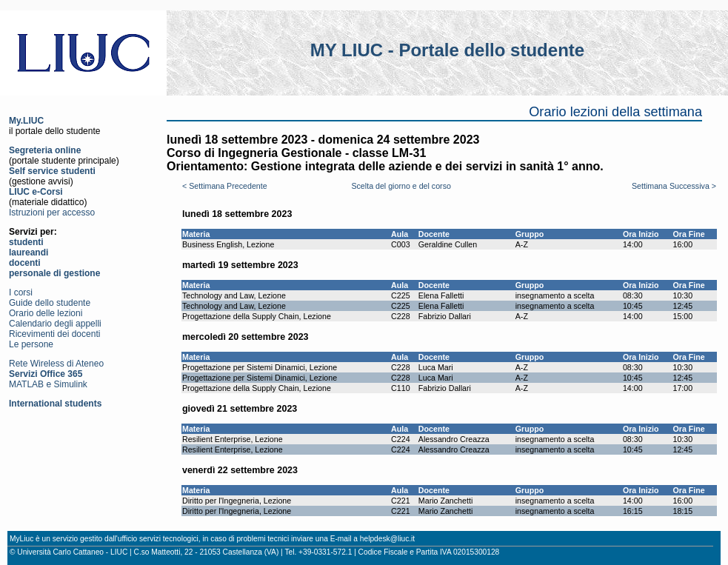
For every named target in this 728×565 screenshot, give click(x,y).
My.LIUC (26, 121)
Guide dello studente (50, 303)
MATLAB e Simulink (48, 384)
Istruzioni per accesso (52, 213)
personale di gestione (54, 273)
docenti (25, 263)
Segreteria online (45, 150)
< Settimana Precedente (225, 186)
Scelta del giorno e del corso (401, 186)
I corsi (21, 292)
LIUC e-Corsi (36, 192)
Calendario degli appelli (55, 324)
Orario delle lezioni (46, 313)
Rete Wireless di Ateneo (56, 364)
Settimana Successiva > (674, 186)
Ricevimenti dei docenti (54, 334)
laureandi (29, 253)
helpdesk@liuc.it (387, 539)
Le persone (31, 344)
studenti (26, 242)
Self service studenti (52, 171)
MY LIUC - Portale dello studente (447, 50)
